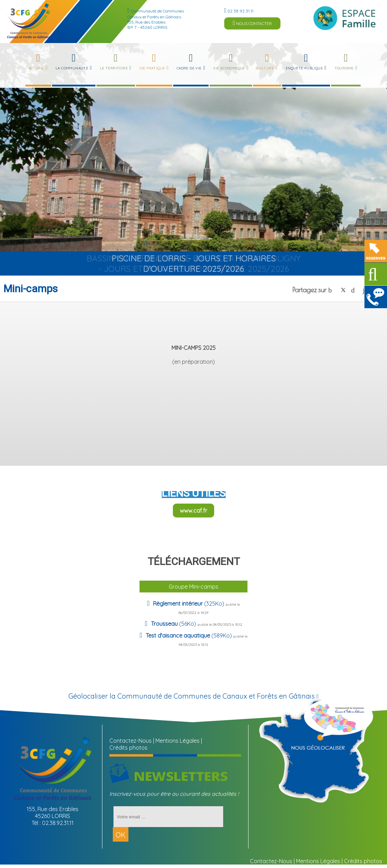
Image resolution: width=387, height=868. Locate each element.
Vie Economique (229, 68)
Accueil (36, 68)
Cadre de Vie (189, 68)
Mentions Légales (178, 741)
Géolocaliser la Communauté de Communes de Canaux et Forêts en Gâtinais (194, 696)
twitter (343, 290)
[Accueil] (28, 21)
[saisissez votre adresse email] (168, 817)
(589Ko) (190, 635)
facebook (332, 290)
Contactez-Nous (131, 741)
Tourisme (344, 68)
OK (120, 835)
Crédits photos (128, 748)
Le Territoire (114, 68)
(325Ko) (189, 604)
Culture (265, 68)
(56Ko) (174, 624)
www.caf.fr (193, 511)
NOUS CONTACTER (253, 23)
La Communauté (72, 68)
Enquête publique (304, 68)
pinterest (355, 290)
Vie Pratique (152, 68)
